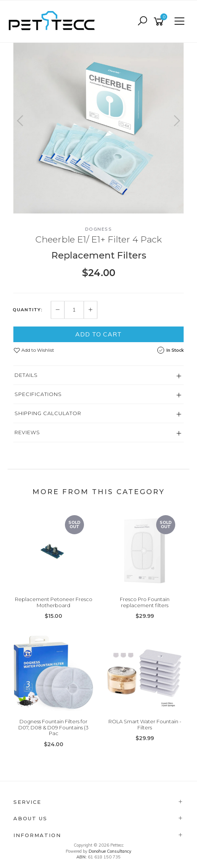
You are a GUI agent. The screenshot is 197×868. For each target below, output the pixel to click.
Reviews (27, 432)
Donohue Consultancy (110, 851)
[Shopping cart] (160, 22)
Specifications (38, 394)
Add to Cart (98, 334)
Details (26, 375)
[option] (98, 128)
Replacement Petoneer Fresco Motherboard (54, 602)
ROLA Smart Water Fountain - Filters (145, 724)
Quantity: (27, 310)
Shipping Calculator (48, 413)
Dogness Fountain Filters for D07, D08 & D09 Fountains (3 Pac (53, 727)
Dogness (99, 229)
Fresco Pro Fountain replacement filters (145, 602)
